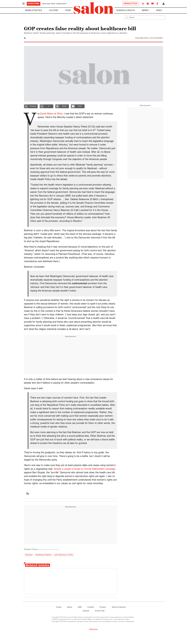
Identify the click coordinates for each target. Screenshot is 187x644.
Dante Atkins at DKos (52, 114)
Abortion (29, 555)
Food (68, 10)
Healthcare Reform (43, 555)
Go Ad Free (100, 611)
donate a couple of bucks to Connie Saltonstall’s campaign (85, 469)
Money (145, 10)
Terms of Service (119, 607)
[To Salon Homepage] (93, 8)
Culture (54, 10)
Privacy (103, 607)
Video (159, 10)
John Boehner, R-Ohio (63, 555)
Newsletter (130, 4)
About (70, 607)
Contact (91, 607)
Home (59, 607)
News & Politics (34, 10)
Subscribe (34, 4)
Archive (86, 611)
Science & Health (126, 10)
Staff (80, 607)
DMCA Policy (94, 629)
